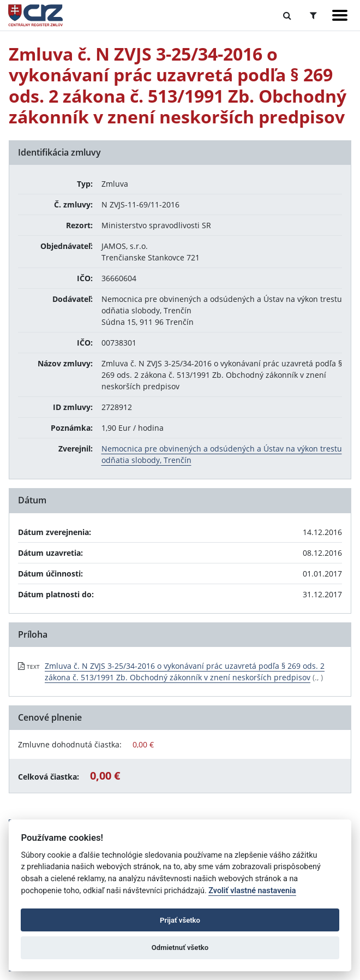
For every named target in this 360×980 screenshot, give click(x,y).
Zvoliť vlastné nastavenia (252, 891)
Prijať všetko (180, 920)
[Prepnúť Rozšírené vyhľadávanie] (313, 15)
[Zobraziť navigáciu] (340, 15)
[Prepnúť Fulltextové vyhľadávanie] (287, 15)
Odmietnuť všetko (180, 948)
